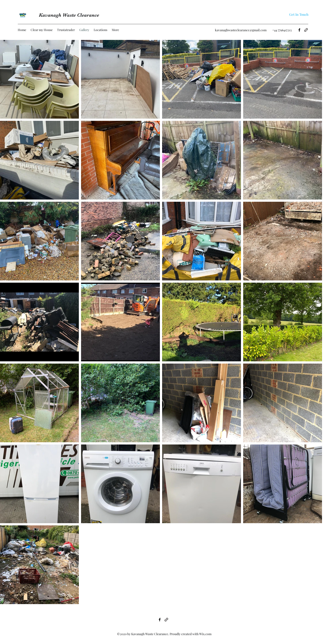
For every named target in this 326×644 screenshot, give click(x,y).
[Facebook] (299, 30)
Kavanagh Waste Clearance (69, 15)
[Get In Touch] (299, 15)
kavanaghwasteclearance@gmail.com (241, 30)
